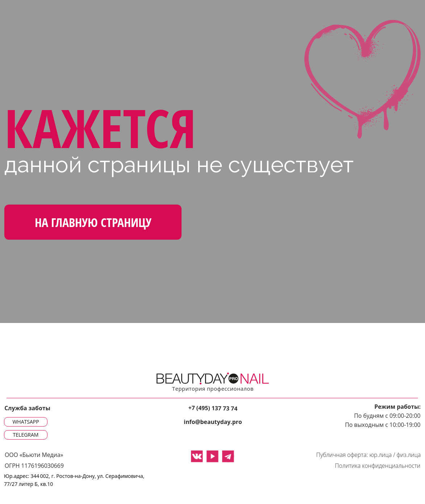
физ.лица (409, 455)
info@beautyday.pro (213, 422)
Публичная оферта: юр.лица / (356, 455)
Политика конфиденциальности (377, 466)
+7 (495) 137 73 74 (213, 408)
